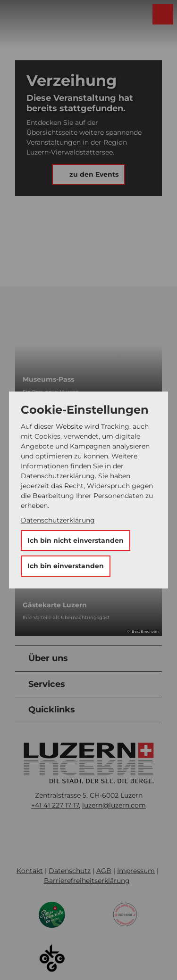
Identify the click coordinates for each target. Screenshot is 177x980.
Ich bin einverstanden (66, 566)
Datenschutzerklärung (58, 520)
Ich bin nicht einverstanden (76, 540)
